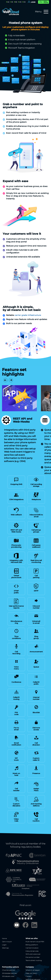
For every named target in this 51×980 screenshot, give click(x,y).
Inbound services (32, 939)
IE (12, 2)
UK (20, 2)
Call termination (32, 935)
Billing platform (32, 932)
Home (4, 926)
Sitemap (5, 935)
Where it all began (33, 958)
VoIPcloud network (33, 967)
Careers (28, 964)
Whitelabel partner (9, 961)
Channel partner (9, 958)
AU (8, 2)
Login (4, 932)
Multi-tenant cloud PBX (35, 929)
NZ (16, 2)
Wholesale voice (8, 964)
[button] (5, 380)
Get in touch (7, 929)
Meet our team (31, 961)
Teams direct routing (34, 948)
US (24, 2)
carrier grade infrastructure (28, 315)
